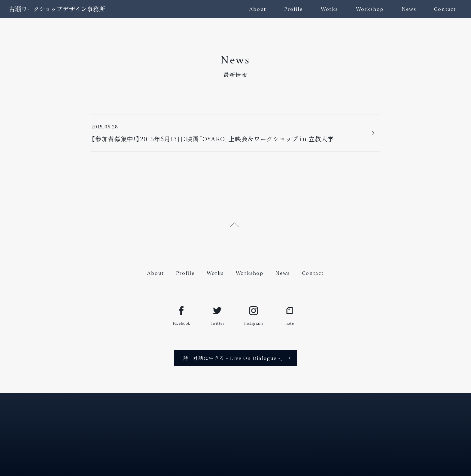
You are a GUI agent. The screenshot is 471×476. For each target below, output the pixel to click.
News (409, 9)
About (258, 9)
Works (329, 9)
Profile (293, 9)
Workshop (370, 9)
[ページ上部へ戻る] (235, 224)
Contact (445, 9)
